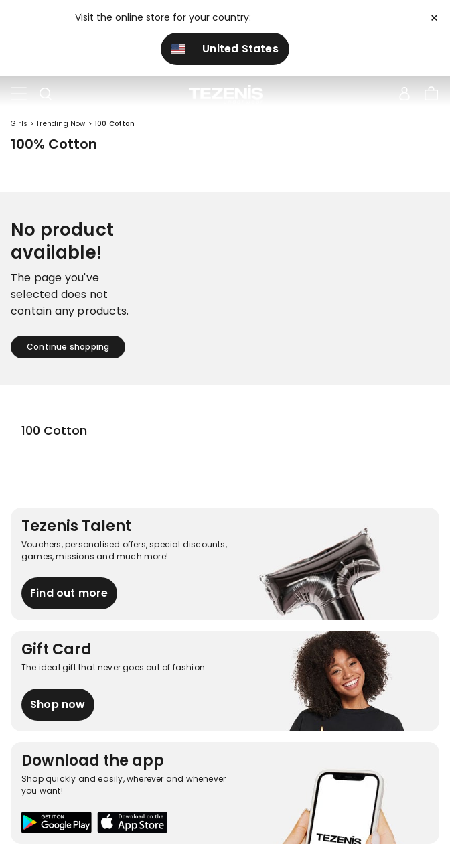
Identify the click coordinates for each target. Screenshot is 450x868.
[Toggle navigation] (19, 94)
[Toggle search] (46, 94)
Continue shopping (68, 347)
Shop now (58, 704)
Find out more (69, 593)
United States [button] (225, 49)
